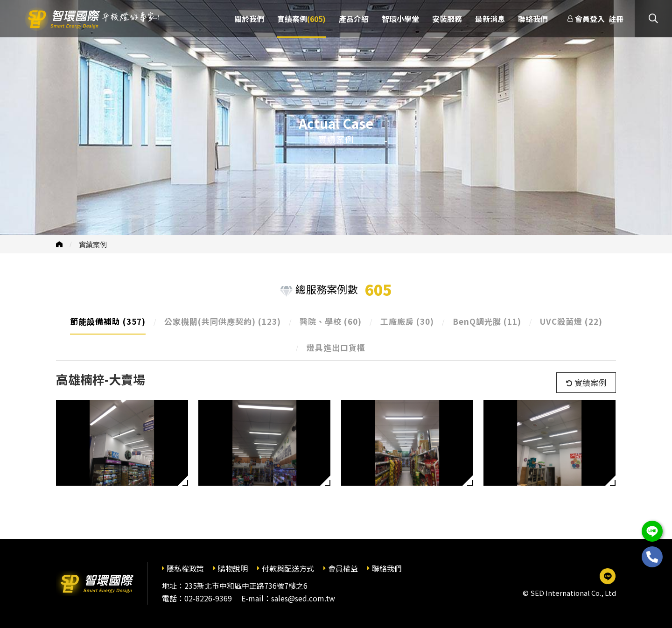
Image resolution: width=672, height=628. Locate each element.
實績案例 (93, 244)
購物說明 (233, 568)
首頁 (59, 244)
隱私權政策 (185, 568)
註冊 (616, 19)
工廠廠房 (407, 321)
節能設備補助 (108, 321)
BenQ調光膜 (487, 321)
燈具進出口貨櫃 (336, 347)
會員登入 (590, 19)
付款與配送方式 (288, 568)
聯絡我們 (387, 568)
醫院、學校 (331, 321)
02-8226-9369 (208, 598)
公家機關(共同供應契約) (223, 321)
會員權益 (343, 568)
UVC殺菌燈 (571, 321)
